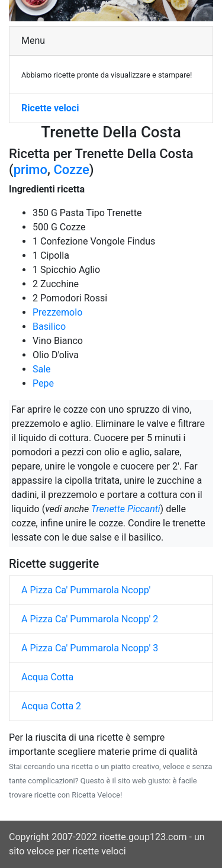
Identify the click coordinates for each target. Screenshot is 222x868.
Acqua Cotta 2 (51, 706)
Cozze (71, 170)
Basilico (49, 327)
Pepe (43, 383)
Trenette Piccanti (126, 509)
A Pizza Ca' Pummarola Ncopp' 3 (90, 648)
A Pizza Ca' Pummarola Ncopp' (86, 590)
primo (30, 170)
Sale (42, 369)
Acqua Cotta (47, 677)
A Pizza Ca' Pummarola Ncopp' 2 (90, 619)
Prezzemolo (57, 312)
